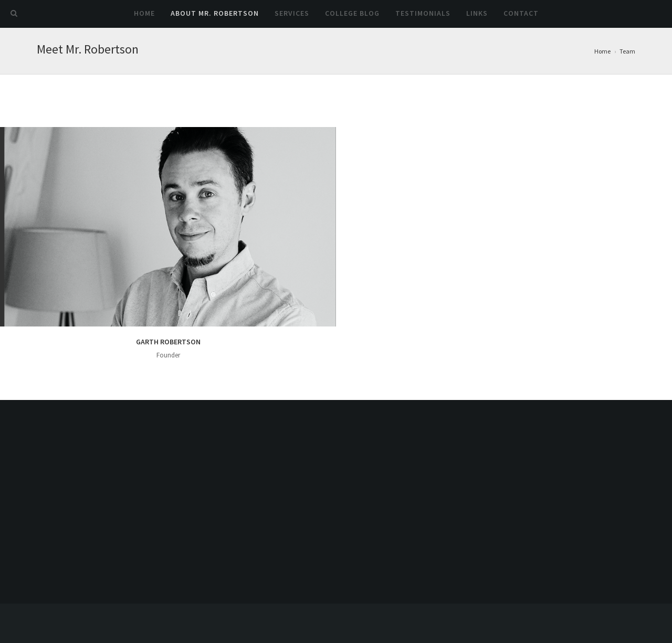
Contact (521, 13)
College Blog (352, 13)
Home (144, 13)
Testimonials (423, 13)
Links (477, 13)
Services (292, 13)
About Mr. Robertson (215, 13)
